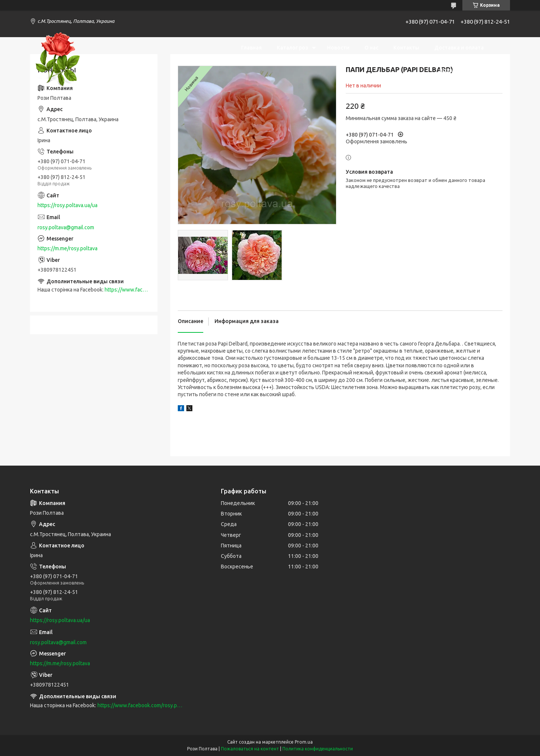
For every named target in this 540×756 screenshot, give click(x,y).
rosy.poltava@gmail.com (66, 227)
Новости (338, 48)
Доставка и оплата (459, 48)
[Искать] (501, 59)
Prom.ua (304, 742)
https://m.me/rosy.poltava (67, 248)
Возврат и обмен (462, 70)
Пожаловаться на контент (250, 749)
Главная (251, 48)
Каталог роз (292, 48)
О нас (371, 48)
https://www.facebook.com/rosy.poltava (140, 705)
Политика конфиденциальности (318, 749)
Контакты (406, 48)
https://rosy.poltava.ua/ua (67, 205)
